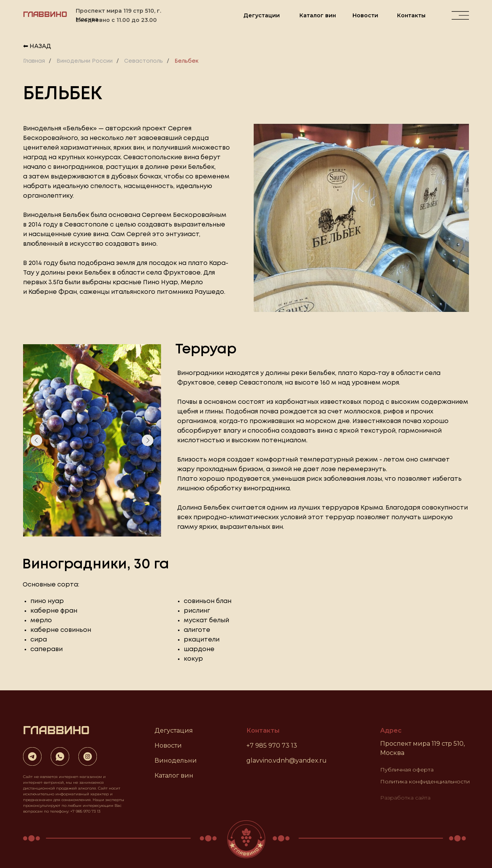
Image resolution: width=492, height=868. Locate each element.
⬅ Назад (37, 46)
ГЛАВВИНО (45, 14)
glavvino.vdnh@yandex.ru (287, 761)
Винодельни (176, 761)
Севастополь (144, 61)
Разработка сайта (405, 798)
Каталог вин (318, 15)
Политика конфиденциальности (425, 781)
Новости (365, 15)
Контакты (411, 15)
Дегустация (174, 731)
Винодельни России (85, 61)
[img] (460, 15)
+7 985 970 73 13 (272, 746)
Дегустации (262, 15)
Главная (34, 61)
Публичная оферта (407, 770)
